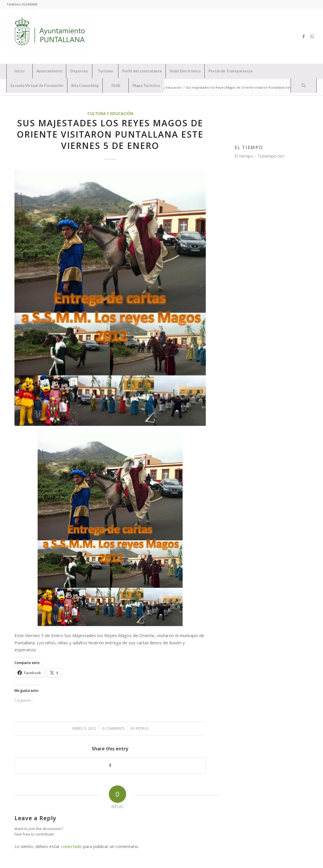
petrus (142, 728)
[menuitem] (19, 71)
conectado (71, 846)
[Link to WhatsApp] (312, 36)
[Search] (304, 85)
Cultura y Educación (110, 114)
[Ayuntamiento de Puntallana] (50, 36)
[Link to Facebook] (304, 36)
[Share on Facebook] (110, 766)
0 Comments (113, 728)
